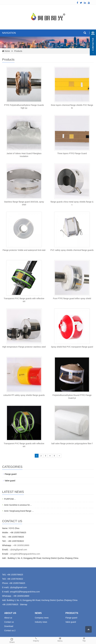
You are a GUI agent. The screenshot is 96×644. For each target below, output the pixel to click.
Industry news (41, 622)
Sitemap (24, 604)
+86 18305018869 (21, 545)
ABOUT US (10, 613)
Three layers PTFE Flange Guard (72, 153)
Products (18, 51)
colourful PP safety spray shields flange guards (24, 395)
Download (9, 626)
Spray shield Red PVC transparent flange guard (72, 347)
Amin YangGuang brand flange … (19, 511)
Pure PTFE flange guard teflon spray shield (72, 298)
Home (7, 51)
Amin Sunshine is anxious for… (18, 505)
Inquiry (36, 639)
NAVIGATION (9, 33)
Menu (60, 640)
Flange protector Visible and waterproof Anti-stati (24, 250)
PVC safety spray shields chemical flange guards (72, 250)
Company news (42, 618)
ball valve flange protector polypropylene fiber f (72, 444)
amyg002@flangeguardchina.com (25, 554)
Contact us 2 (10, 630)
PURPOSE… (10, 499)
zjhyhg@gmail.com (19, 550)
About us (8, 618)
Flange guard (11, 474)
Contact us (9, 622)
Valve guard (10, 481)
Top (84, 639)
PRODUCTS (72, 613)
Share (12, 640)
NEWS (38, 613)
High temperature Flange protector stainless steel (24, 347)
